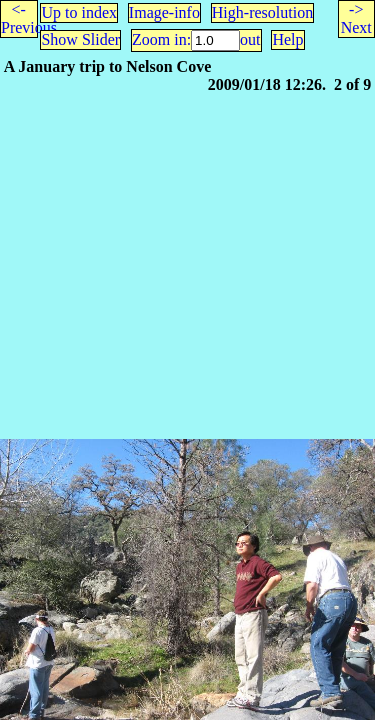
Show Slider (80, 39)
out (250, 39)
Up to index (79, 12)
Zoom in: (161, 39)
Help (287, 39)
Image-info (164, 12)
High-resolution (262, 12)
